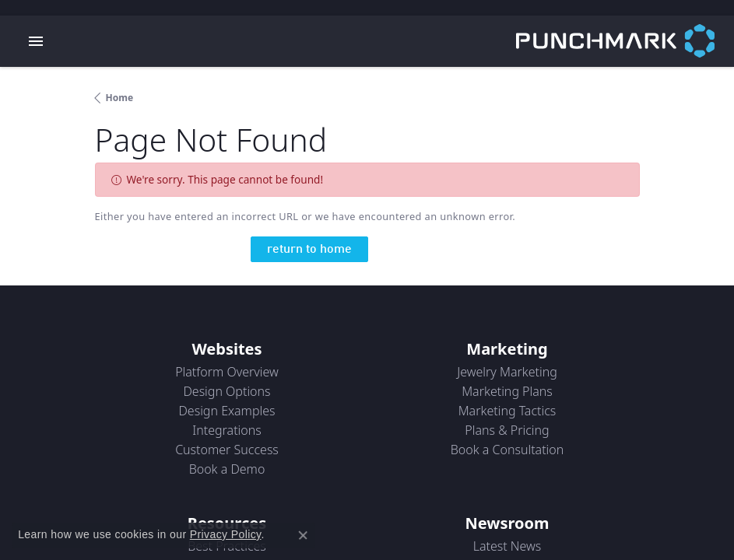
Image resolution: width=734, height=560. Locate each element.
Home (120, 98)
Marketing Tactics (507, 411)
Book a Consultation (507, 450)
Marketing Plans (507, 391)
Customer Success (227, 450)
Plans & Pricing (507, 430)
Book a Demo (227, 469)
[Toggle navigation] (36, 41)
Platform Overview (227, 372)
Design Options (227, 391)
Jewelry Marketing (507, 372)
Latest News (507, 546)
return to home (309, 250)
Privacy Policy (226, 534)
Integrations (227, 430)
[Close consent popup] (303, 535)
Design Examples (227, 411)
